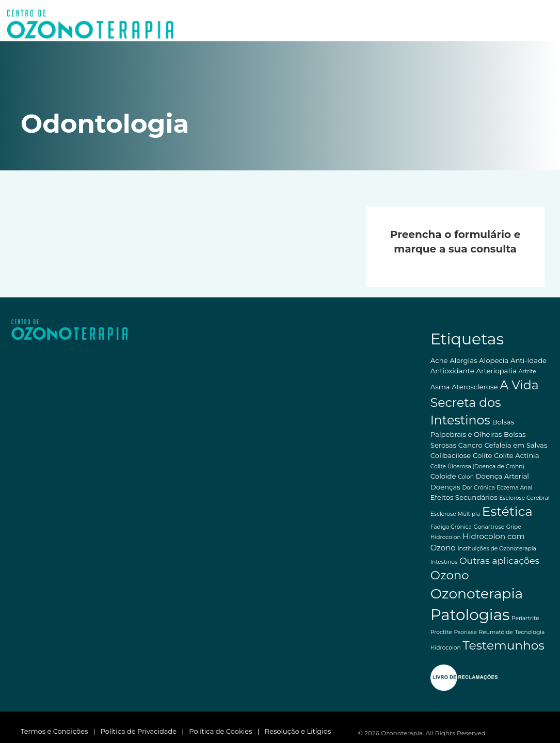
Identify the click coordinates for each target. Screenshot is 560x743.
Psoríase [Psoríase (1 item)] (465, 632)
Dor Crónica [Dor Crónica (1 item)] (478, 488)
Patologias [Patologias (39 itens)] (470, 615)
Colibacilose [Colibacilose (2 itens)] (451, 455)
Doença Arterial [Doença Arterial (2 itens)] (502, 476)
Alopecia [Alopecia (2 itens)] (494, 360)
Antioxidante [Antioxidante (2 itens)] (452, 371)
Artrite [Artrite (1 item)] (527, 371)
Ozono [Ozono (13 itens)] (450, 575)
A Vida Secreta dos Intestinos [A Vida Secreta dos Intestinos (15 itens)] (485, 402)
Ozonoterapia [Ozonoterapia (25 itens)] (477, 594)
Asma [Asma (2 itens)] (440, 387)
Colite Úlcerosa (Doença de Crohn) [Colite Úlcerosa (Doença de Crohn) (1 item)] (477, 467)
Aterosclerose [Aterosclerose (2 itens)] (475, 387)
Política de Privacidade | (145, 731)
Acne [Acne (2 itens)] (439, 360)
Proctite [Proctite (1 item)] (441, 632)
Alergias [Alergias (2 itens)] (463, 360)
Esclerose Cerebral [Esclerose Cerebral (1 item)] (524, 498)
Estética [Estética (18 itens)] (507, 511)
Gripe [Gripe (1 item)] (514, 527)
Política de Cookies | (227, 731)
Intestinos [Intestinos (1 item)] (444, 562)
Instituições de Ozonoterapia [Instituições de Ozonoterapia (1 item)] (497, 549)
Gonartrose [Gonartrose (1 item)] (489, 527)
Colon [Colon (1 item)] (466, 477)
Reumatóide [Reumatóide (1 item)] (496, 632)
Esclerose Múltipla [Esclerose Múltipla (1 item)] (455, 514)
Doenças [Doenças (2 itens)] (445, 487)
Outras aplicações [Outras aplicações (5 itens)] (499, 560)
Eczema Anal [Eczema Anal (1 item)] (514, 488)
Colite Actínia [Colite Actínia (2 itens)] (516, 455)
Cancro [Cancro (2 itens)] (470, 445)
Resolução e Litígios (298, 731)
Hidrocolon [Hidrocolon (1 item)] (446, 537)
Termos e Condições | (61, 731)
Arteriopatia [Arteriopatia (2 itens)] (496, 371)
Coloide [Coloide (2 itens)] (443, 476)
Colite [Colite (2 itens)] (483, 455)
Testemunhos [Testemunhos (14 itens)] (503, 645)
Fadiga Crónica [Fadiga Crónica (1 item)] (451, 527)
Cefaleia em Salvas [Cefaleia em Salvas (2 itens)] (516, 445)
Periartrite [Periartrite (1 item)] (525, 618)
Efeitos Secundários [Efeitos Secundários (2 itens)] (464, 497)
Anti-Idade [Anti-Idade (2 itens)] (529, 360)
